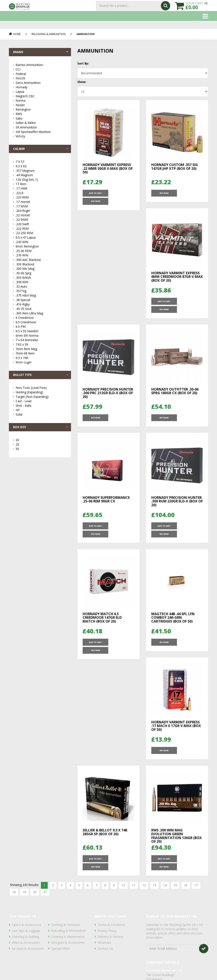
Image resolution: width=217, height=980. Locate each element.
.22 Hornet (41, 217)
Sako (41, 119)
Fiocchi (41, 79)
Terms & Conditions (111, 907)
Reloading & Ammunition (49, 34)
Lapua (41, 92)
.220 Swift (41, 226)
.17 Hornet (41, 203)
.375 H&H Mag (41, 297)
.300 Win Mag (41, 270)
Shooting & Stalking (26, 919)
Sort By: (83, 63)
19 (24, 776)
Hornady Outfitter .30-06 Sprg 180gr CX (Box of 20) (106, 389)
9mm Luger (41, 364)
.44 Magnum (41, 177)
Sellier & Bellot (41, 124)
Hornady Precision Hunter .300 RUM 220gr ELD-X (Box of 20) (108, 501)
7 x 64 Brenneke (41, 342)
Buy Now (121, 195)
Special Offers (61, 930)
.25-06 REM (41, 252)
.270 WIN (41, 257)
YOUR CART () (197, 9)
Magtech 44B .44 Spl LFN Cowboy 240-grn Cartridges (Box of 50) (104, 612)
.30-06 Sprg (41, 275)
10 (123, 769)
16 (186, 769)
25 (41, 448)
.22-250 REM (41, 235)
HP (41, 413)
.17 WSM (41, 208)
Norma (41, 101)
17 (196, 769)
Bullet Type (41, 377)
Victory (41, 137)
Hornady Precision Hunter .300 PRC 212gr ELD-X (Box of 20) (177, 279)
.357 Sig (41, 293)
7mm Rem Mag (41, 351)
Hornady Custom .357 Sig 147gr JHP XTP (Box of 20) (175, 167)
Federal (41, 75)
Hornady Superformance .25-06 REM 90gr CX (175, 389)
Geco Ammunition (41, 84)
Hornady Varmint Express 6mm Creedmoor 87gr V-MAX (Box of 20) (108, 279)
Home (15, 34)
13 (154, 769)
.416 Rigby (41, 306)
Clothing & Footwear (66, 907)
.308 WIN (41, 284)
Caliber (41, 150)
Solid (41, 417)
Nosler (41, 106)
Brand (41, 52)
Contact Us (105, 930)
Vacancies (104, 924)
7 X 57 (41, 163)
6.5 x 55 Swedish (41, 333)
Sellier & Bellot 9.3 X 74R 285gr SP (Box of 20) (105, 722)
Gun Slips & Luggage (26, 913)
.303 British (41, 279)
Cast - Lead (41, 404)
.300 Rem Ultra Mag (41, 315)
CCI (41, 70)
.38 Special (41, 302)
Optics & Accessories (27, 907)
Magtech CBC (41, 97)
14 (165, 769)
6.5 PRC (41, 328)
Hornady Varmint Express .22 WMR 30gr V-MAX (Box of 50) (108, 168)
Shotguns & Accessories (68, 924)
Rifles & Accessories (26, 924)
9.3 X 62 (41, 168)
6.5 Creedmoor (41, 324)
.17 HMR (41, 190)
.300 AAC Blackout (41, 261)
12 (144, 769)
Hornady (41, 88)
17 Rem (41, 186)
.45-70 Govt (41, 310)
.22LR (41, 195)
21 (45, 776)
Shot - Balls (41, 408)
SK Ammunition (41, 128)
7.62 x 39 (41, 346)
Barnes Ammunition (41, 66)
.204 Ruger (41, 212)
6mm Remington (41, 248)
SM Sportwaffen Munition (41, 133)
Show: (82, 82)
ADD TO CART (95, 195)
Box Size (41, 430)
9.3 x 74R (41, 359)
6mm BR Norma (41, 337)
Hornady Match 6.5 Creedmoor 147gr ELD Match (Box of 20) (171, 501)
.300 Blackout (41, 266)
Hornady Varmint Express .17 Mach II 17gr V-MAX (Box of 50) (176, 612)
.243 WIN (41, 244)
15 (175, 769)
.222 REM (41, 230)
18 (14, 776)
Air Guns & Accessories (28, 930)
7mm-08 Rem (41, 355)
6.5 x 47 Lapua (41, 239)
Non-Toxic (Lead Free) (41, 390)
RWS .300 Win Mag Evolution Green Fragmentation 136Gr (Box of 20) (177, 725)
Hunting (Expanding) (41, 395)
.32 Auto (41, 288)
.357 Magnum (41, 172)
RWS (41, 115)
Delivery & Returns (111, 919)
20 (41, 443)
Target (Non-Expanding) (41, 399)
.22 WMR (41, 221)
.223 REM (41, 199)
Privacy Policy (107, 913)
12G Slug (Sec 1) (41, 181)
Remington (41, 110)
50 (41, 452)
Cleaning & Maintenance (68, 919)
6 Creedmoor (41, 319)
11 (134, 769)
